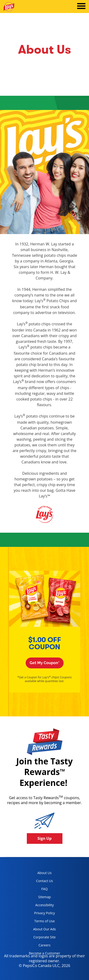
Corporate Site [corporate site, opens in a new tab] (41, 938)
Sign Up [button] (45, 838)
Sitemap (44, 897)
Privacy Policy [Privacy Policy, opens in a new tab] (40, 914)
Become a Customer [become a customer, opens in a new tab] (43, 954)
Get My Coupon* (45, 663)
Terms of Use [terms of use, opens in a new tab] (40, 922)
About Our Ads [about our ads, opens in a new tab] (41, 930)
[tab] (81, 7)
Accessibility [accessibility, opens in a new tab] (40, 906)
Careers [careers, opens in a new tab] (38, 946)
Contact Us (44, 881)
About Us (45, 873)
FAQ (44, 889)
